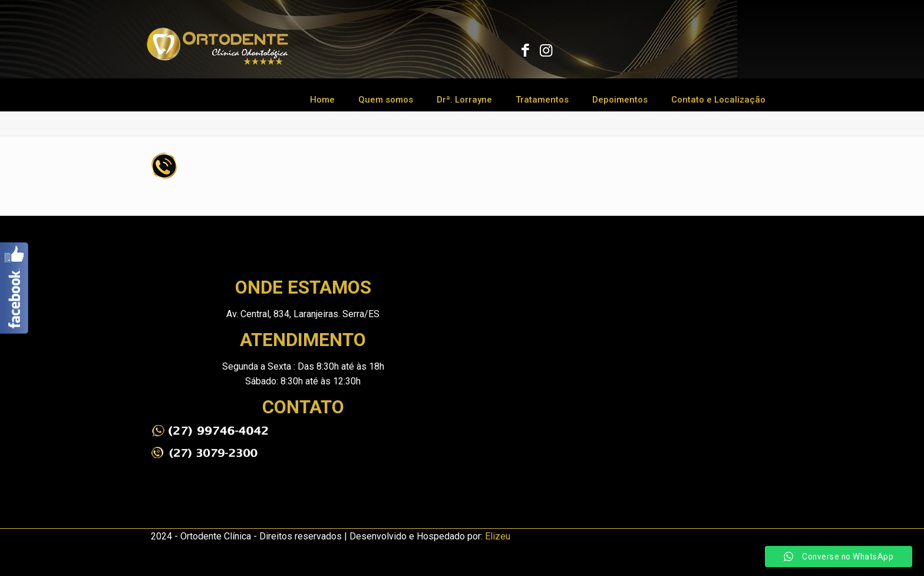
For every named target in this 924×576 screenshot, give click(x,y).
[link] (210, 431)
